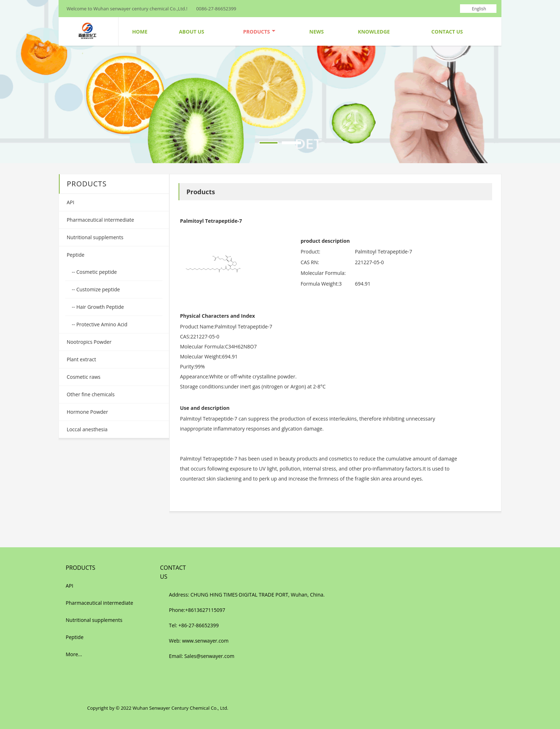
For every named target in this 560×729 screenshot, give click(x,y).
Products (259, 32)
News (316, 32)
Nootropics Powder (88, 342)
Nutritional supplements (94, 237)
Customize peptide (97, 289)
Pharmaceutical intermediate (100, 220)
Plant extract (81, 359)
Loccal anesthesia (86, 429)
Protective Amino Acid (101, 324)
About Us (192, 32)
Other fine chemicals (90, 394)
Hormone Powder (87, 412)
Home (140, 32)
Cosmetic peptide (96, 272)
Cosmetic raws (83, 377)
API (70, 202)
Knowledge (374, 32)
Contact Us (447, 32)
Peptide (75, 255)
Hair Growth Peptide (99, 307)
